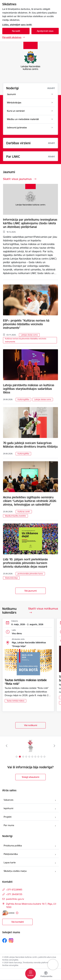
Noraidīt (16, 31)
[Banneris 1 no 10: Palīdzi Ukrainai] (30, 746)
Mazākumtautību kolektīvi (15, 516)
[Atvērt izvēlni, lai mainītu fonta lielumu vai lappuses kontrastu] (46, 975)
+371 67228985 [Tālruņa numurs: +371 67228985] (14, 890)
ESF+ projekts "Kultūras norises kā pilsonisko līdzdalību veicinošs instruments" (26, 324)
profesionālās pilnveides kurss (30, 574)
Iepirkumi (8, 808)
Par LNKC (13, 157)
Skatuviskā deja (11, 578)
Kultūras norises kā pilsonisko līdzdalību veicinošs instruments (26, 340)
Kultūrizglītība (23, 399)
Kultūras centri (24, 512)
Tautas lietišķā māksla (15, 701)
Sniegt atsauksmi (30, 777)
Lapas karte (10, 862)
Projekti (8, 817)
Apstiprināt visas (45, 31)
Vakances (8, 800)
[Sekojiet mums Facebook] (5, 941)
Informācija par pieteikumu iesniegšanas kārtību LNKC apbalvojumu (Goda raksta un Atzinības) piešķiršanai (30, 223)
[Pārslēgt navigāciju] (30, 974)
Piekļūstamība (11, 854)
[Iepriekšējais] (7, 746)
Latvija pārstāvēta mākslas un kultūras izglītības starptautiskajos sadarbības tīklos (29, 389)
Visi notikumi (31, 725)
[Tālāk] (54, 746)
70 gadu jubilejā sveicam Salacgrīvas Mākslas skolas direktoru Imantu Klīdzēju (30, 445)
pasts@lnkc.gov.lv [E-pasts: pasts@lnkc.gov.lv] (15, 899)
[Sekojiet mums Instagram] (11, 940)
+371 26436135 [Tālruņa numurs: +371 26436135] (14, 894)
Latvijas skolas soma (29, 335)
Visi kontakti (18, 922)
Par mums (9, 825)
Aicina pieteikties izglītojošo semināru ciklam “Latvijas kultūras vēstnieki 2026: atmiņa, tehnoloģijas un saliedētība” (30, 501)
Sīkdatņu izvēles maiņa (15, 871)
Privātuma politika (13, 846)
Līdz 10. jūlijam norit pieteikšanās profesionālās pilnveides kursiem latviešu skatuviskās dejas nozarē (25, 563)
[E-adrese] (8, 913)
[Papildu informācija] (17, 913)
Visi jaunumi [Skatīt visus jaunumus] (30, 591)
